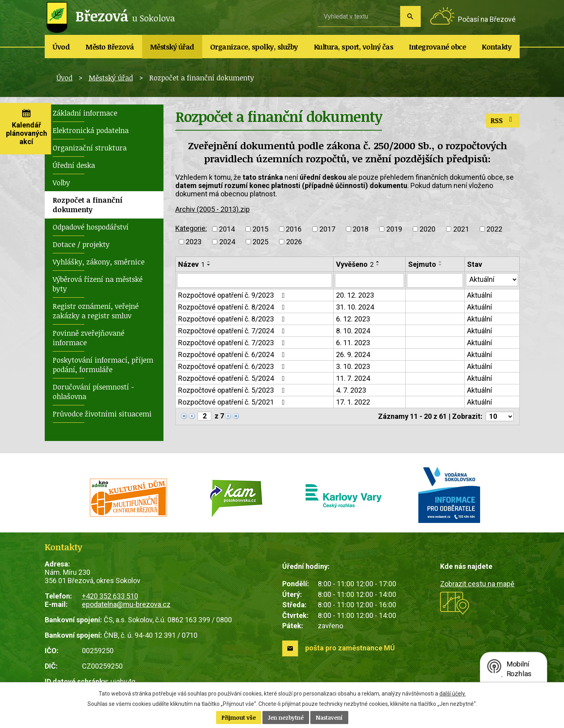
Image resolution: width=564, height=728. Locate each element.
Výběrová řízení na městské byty (98, 284)
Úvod (61, 47)
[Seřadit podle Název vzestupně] (209, 262)
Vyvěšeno (355, 264)
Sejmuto (422, 264)
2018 (361, 229)
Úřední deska (74, 165)
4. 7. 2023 (351, 391)
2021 (461, 229)
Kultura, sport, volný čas (354, 47)
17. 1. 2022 (353, 402)
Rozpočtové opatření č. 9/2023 (233, 296)
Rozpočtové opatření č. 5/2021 (233, 402)
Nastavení (329, 718)
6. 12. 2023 (353, 319)
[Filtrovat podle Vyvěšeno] (369, 281)
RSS (503, 120)
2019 (394, 229)
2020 (427, 229)
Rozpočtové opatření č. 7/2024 (233, 331)
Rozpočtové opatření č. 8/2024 (233, 307)
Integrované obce (437, 47)
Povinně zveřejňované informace (88, 338)
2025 (260, 242)
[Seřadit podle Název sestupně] (209, 265)
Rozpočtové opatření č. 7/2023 (233, 343)
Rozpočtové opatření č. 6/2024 (233, 355)
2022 (494, 229)
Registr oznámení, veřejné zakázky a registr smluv (96, 311)
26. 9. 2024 (353, 355)
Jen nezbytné (286, 718)
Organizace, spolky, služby (254, 47)
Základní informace (85, 113)
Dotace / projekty (81, 244)
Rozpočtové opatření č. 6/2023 (233, 367)
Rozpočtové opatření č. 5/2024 (233, 379)
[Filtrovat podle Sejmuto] (435, 281)
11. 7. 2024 (353, 379)
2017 (327, 229)
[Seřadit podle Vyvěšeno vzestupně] (378, 262)
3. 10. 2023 (353, 367)
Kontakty (497, 47)
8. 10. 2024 (353, 331)
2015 (260, 229)
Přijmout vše (239, 718)
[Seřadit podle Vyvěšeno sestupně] (378, 265)
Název (191, 264)
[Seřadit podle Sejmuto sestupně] (441, 265)
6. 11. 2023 (353, 343)
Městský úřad (172, 47)
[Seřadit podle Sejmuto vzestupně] (441, 262)
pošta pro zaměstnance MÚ (350, 648)
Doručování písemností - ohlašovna (93, 392)
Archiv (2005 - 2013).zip (213, 209)
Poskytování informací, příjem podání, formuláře (103, 365)
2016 (294, 229)
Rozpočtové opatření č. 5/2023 (233, 391)
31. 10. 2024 (355, 307)
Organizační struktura (90, 148)
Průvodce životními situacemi (102, 414)
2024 (227, 242)
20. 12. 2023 (355, 296)
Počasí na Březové (487, 19)
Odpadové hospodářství (91, 227)
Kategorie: (191, 228)
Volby (61, 182)
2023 (194, 242)
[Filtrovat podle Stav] (492, 280)
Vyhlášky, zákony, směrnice (99, 262)
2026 (294, 242)
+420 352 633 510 (110, 596)
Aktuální (479, 296)
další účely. (453, 694)
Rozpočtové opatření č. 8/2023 (233, 319)
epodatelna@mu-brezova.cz (126, 604)
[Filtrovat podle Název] (255, 281)
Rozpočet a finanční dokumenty (88, 205)
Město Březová (110, 47)
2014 (227, 229)
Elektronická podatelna (91, 130)
